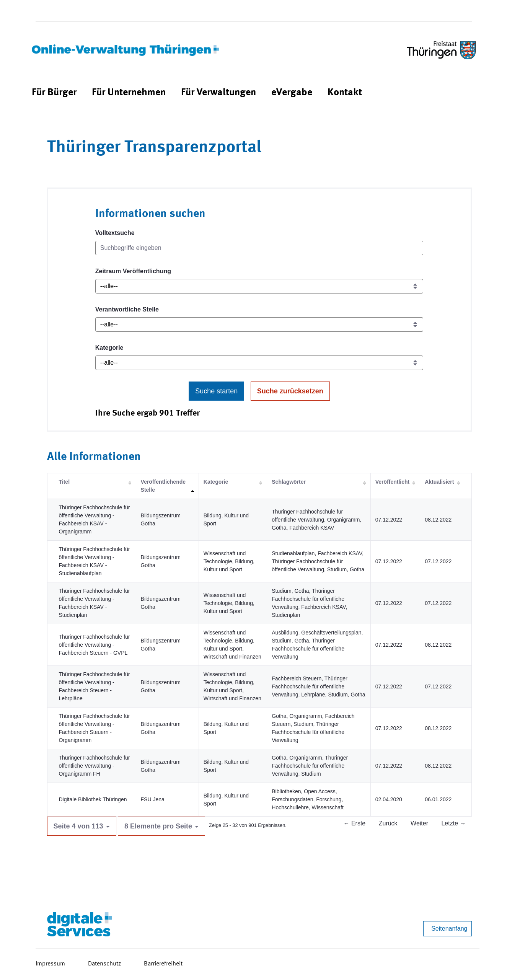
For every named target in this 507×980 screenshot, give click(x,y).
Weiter (419, 823)
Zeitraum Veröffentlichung (133, 271)
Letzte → (453, 823)
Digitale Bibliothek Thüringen (93, 799)
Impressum (50, 964)
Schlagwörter (289, 482)
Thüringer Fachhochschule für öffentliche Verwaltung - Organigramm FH (95, 766)
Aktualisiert (439, 482)
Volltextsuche (115, 233)
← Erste (354, 823)
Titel (64, 482)
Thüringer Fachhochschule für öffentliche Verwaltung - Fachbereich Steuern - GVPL (95, 645)
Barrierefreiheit (163, 964)
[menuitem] (54, 93)
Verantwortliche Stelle (127, 309)
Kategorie (109, 348)
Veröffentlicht (392, 482)
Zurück (388, 823)
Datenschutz (104, 964)
